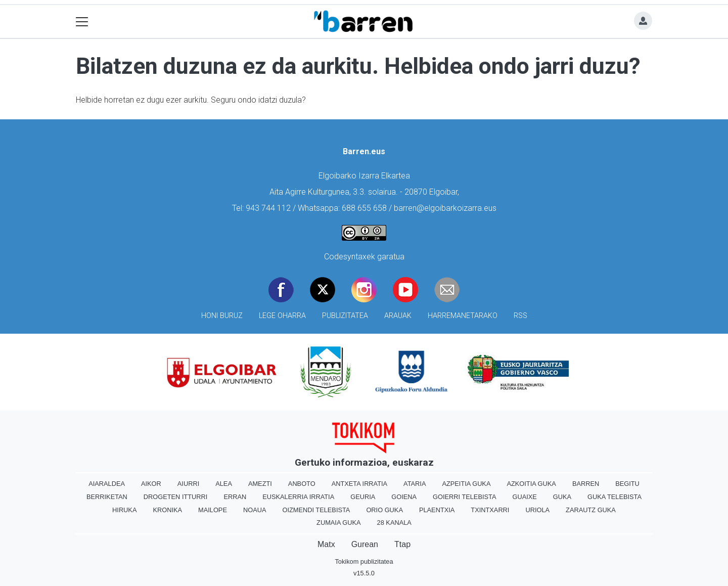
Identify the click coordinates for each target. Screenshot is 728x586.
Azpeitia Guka (466, 484)
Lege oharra (282, 316)
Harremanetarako (463, 316)
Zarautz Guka (591, 510)
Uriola (537, 510)
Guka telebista (615, 497)
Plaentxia (437, 510)
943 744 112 (268, 208)
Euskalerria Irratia (298, 497)
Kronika (167, 510)
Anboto (302, 484)
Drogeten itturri (176, 497)
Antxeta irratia (359, 484)
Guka (562, 497)
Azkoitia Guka (531, 484)
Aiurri (188, 484)
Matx (326, 544)
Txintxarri (490, 510)
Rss (520, 316)
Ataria (415, 484)
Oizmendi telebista (316, 510)
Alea (224, 484)
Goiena (404, 497)
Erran (235, 497)
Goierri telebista (464, 497)
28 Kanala (394, 523)
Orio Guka (384, 510)
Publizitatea (345, 316)
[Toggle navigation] (82, 21)
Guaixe (524, 497)
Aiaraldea (107, 484)
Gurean (365, 544)
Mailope (213, 510)
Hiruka (124, 510)
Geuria (363, 497)
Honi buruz (222, 316)
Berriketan (107, 497)
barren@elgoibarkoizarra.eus (445, 208)
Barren (586, 484)
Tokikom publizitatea (364, 561)
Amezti (260, 484)
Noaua (255, 510)
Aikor (151, 484)
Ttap (402, 544)
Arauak (398, 316)
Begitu (627, 484)
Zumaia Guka (338, 523)
